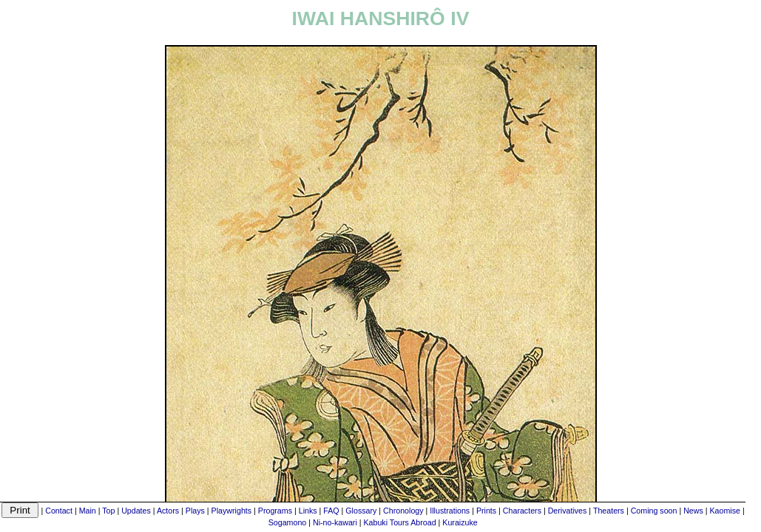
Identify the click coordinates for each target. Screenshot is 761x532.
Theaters (609, 511)
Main (88, 511)
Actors (168, 511)
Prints (486, 511)
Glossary (361, 511)
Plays (195, 511)
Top (108, 511)
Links (308, 511)
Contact (59, 511)
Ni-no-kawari (335, 522)
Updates (136, 511)
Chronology (403, 511)
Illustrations (450, 511)
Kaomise (725, 511)
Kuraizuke (460, 522)
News (693, 511)
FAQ (331, 511)
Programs (275, 511)
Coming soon (654, 511)
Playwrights (231, 511)
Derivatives (568, 511)
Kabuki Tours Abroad (399, 522)
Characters (522, 511)
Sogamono (288, 522)
